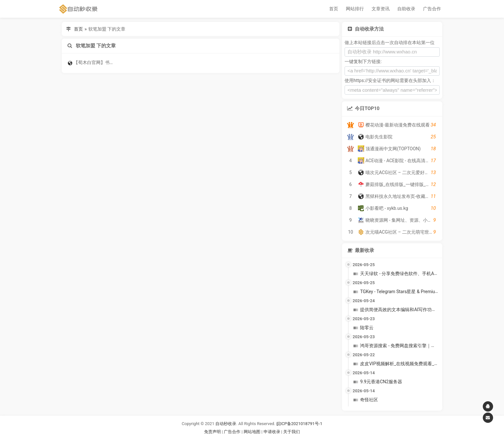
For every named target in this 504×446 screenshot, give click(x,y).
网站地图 (252, 432)
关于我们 (292, 432)
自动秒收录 (226, 424)
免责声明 (212, 432)
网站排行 (355, 9)
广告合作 (432, 9)
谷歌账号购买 (261, 439)
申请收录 (272, 432)
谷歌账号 (239, 439)
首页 (334, 9)
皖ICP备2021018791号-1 (299, 424)
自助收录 (406, 9)
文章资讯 (381, 9)
